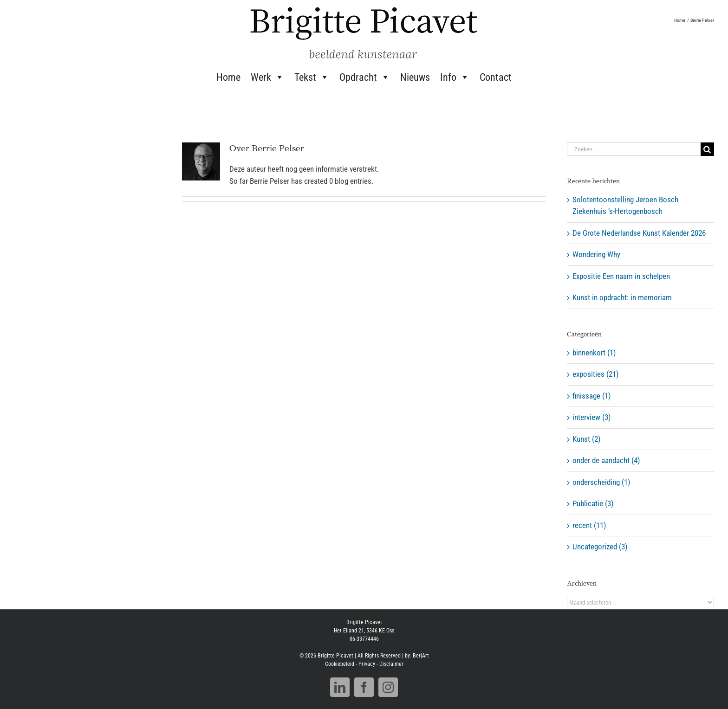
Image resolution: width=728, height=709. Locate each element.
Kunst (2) (586, 439)
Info (455, 77)
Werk (267, 77)
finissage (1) (591, 396)
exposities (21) (595, 374)
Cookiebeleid (340, 664)
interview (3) (591, 417)
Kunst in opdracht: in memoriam (622, 297)
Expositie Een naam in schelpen (621, 276)
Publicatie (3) (593, 503)
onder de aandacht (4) (606, 460)
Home (228, 77)
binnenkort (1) (594, 353)
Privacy (367, 664)
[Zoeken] (707, 149)
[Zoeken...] (634, 149)
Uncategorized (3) (600, 547)
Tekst (312, 77)
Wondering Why (596, 254)
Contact (496, 77)
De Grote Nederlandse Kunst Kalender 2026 (639, 233)
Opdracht (365, 77)
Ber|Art (421, 656)
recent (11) (589, 525)
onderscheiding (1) (601, 482)
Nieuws (415, 77)
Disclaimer (391, 664)
